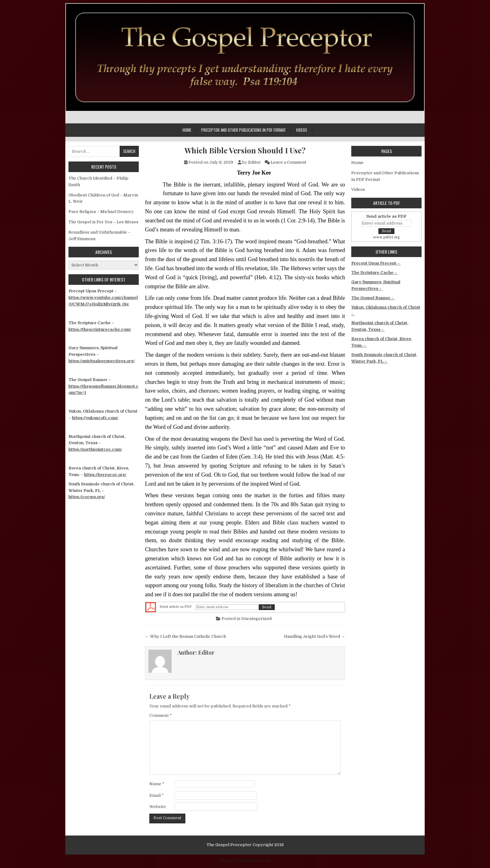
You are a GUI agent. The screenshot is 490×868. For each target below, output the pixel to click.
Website (158, 807)
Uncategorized (256, 619)
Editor (255, 162)
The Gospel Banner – (373, 298)
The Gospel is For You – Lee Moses (103, 222)
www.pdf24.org (386, 237)
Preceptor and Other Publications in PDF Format (244, 130)
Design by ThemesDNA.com (245, 861)
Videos (302, 130)
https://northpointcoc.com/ (95, 449)
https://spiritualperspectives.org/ (102, 361)
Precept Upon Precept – (376, 263)
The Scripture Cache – (375, 273)
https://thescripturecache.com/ (100, 329)
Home (187, 130)
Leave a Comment (288, 162)
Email (157, 795)
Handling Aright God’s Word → (315, 636)
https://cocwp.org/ (87, 497)
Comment (161, 715)
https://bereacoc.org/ (105, 475)
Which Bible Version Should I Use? (245, 150)
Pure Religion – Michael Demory (101, 212)
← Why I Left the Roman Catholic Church (185, 636)
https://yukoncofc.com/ (95, 418)
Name (157, 784)
